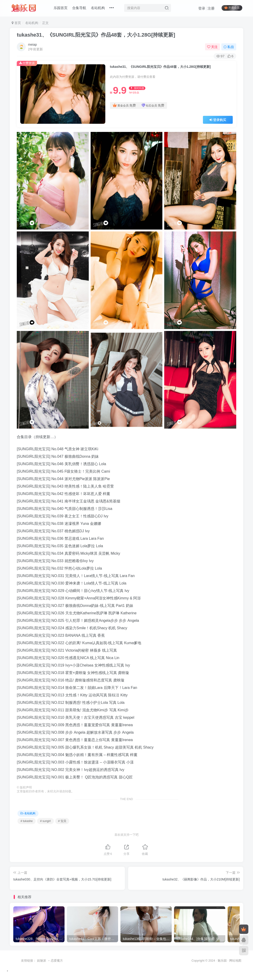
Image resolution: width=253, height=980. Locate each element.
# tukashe (27, 821)
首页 (16, 23)
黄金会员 (124, 105)
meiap (32, 45)
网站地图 (235, 961)
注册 (211, 8)
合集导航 (79, 8)
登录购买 (218, 120)
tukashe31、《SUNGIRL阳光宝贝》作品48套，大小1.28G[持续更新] (96, 35)
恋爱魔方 (57, 961)
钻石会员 (153, 105)
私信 (229, 47)
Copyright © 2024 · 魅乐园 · (210, 961)
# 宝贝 (62, 821)
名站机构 (98, 8)
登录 (202, 8)
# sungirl (45, 821)
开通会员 (232, 8)
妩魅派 (42, 961)
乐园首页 (61, 8)
